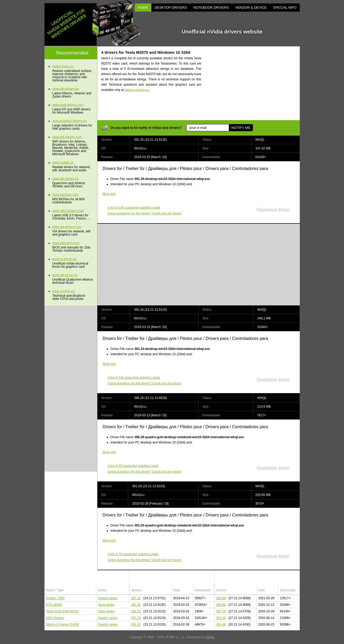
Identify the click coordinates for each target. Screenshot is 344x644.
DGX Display (55, 618)
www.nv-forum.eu (137, 90)
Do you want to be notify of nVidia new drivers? (146, 128)
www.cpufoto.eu (64, 291)
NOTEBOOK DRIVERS (211, 8)
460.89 (221, 605)
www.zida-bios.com (66, 243)
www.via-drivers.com (67, 227)
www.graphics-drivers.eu (70, 121)
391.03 (136, 625)
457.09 (221, 611)
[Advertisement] (255, 83)
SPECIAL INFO (285, 8)
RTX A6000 (54, 605)
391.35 (136, 605)
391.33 (136, 611)
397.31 (136, 598)
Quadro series (108, 598)
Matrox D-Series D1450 (63, 625)
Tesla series (106, 605)
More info (109, 194)
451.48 (221, 625)
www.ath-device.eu (66, 179)
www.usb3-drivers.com (68, 211)
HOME (143, 8)
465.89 (221, 598)
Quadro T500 (55, 598)
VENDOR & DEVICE (251, 8)
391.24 (136, 618)
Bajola (210, 637)
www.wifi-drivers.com (67, 137)
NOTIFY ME (241, 128)
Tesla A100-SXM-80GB (62, 611)
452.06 (221, 618)
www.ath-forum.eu (65, 275)
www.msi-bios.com (65, 195)
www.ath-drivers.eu (66, 89)
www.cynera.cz (63, 66)
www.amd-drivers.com (68, 105)
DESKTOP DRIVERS (171, 8)
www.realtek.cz (63, 163)
